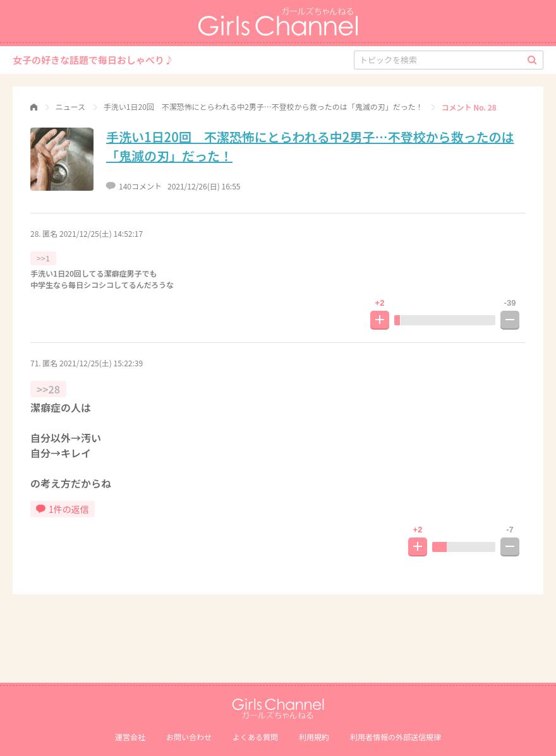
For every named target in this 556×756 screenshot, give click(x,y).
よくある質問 (255, 737)
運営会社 (130, 737)
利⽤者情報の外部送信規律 (396, 737)
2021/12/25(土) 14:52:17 (101, 233)
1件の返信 (63, 509)
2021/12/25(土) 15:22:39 (101, 363)
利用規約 (314, 737)
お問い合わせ (189, 737)
